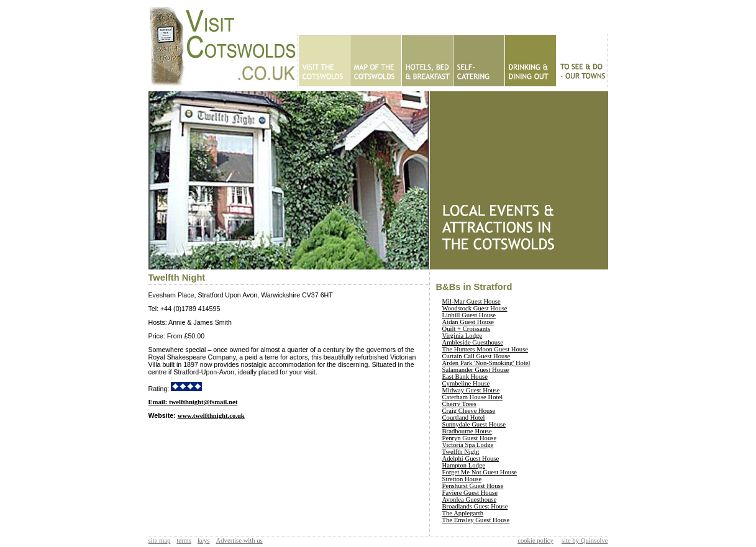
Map (376, 61)
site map (160, 540)
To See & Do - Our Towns (582, 61)
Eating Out (530, 61)
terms (184, 540)
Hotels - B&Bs (427, 61)
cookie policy (535, 540)
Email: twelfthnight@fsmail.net (193, 402)
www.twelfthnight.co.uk (211, 416)
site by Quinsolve (585, 540)
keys (204, 540)
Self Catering (479, 61)
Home (324, 61)
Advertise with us (239, 540)
